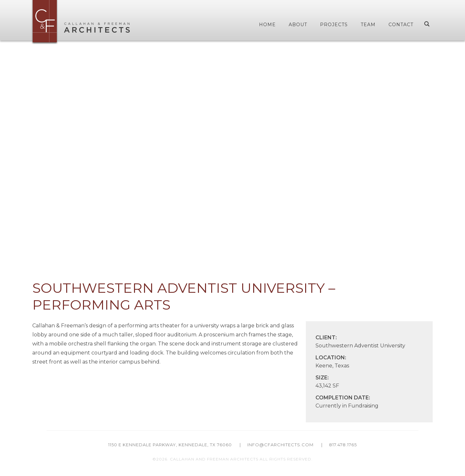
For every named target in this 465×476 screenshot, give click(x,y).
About (298, 25)
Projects (334, 25)
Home (267, 25)
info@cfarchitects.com (280, 445)
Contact (401, 25)
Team (368, 25)
